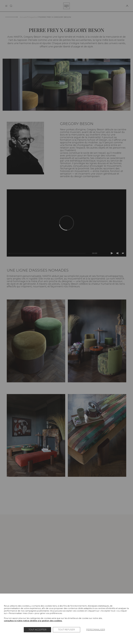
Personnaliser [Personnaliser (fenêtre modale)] (96, 630)
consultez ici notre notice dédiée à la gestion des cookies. (33, 621)
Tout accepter (37, 630)
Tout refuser (66, 630)
